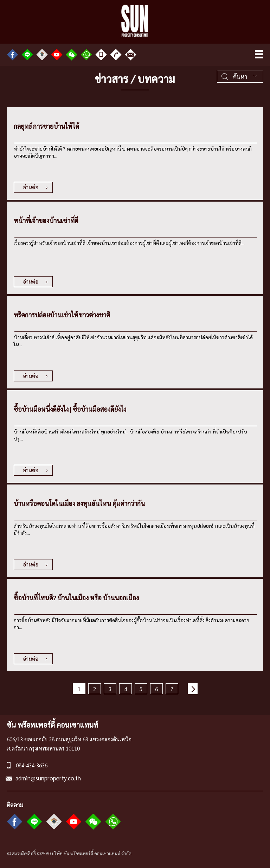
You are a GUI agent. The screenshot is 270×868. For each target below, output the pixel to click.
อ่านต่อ (31, 187)
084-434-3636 (32, 765)
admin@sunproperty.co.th (48, 778)
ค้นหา (240, 76)
